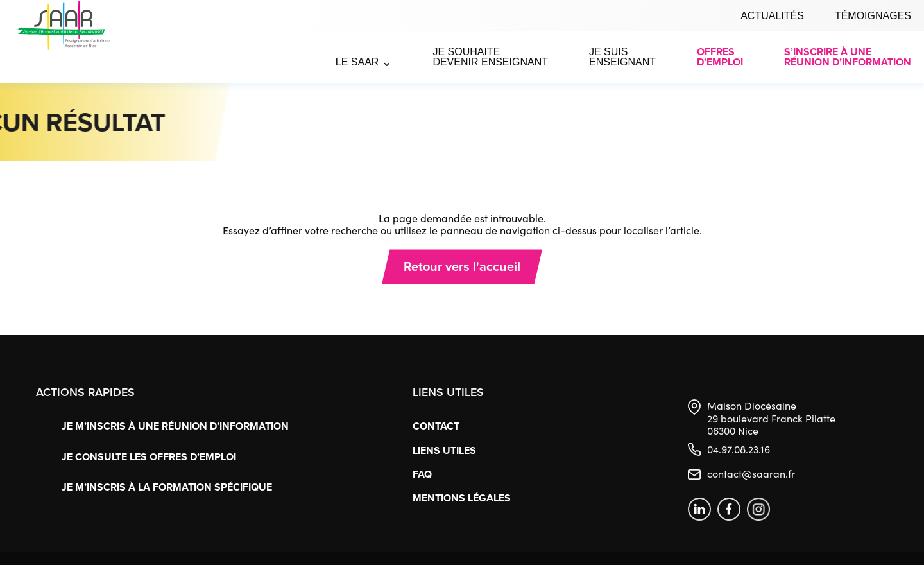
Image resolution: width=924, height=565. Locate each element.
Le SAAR (357, 62)
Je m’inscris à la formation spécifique (167, 487)
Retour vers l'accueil (462, 266)
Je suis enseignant (622, 57)
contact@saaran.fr (751, 474)
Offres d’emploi (720, 57)
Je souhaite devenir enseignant (490, 57)
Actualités (772, 16)
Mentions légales (462, 498)
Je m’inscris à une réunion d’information (175, 426)
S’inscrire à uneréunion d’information (848, 57)
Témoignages (873, 16)
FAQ (422, 474)
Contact (436, 426)
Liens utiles (444, 450)
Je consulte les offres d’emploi (149, 457)
